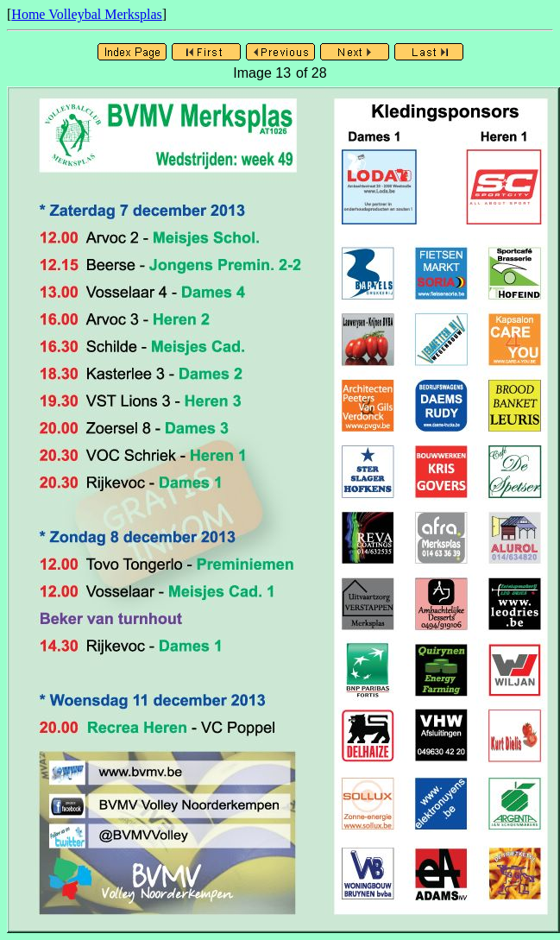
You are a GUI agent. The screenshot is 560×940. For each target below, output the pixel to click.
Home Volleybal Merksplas (87, 14)
